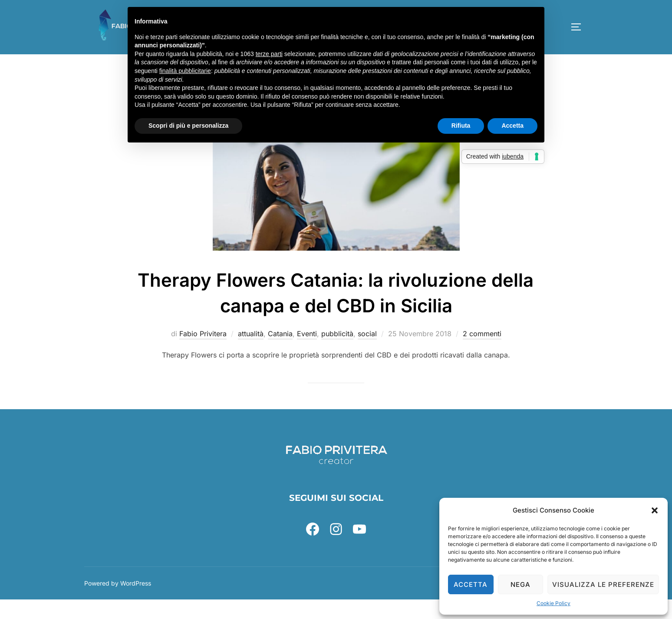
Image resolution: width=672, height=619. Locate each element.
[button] (655, 510)
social (367, 353)
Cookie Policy (553, 603)
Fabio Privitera (203, 353)
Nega (520, 584)
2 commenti (482, 353)
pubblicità (337, 353)
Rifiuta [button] (461, 126)
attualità (251, 353)
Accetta (471, 584)
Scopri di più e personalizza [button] (188, 126)
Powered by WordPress (118, 602)
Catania (280, 353)
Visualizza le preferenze (603, 584)
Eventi (307, 353)
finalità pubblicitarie (185, 71)
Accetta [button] (512, 126)
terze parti (269, 54)
